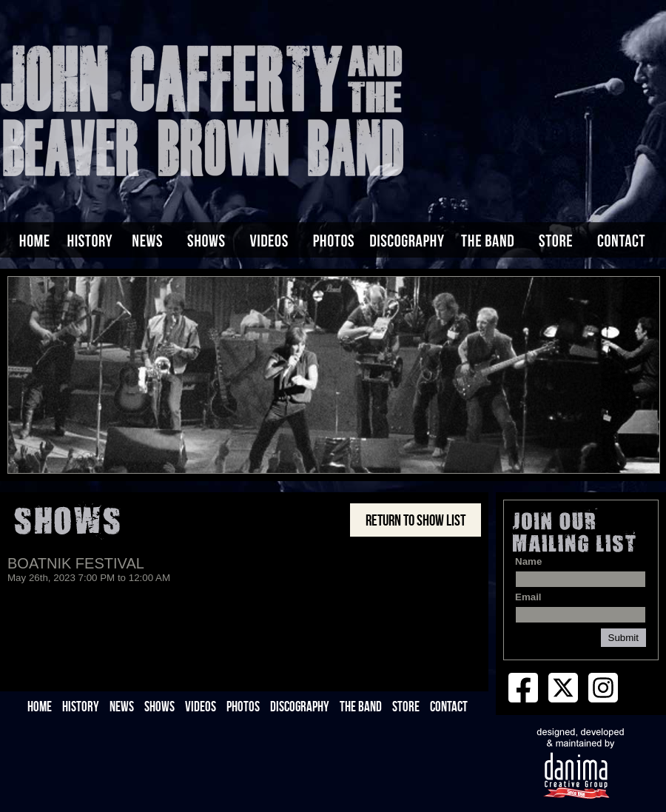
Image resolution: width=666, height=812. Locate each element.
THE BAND (361, 706)
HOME (40, 706)
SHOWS (159, 706)
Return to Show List (416, 520)
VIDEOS (201, 706)
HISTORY (81, 706)
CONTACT (449, 706)
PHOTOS (243, 706)
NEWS (122, 706)
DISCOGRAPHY (300, 706)
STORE (406, 706)
